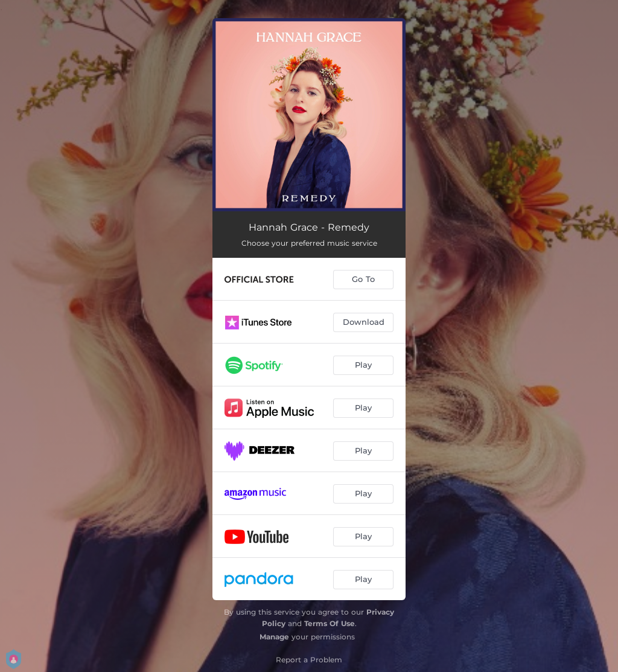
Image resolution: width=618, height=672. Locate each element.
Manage (274, 637)
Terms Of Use (330, 623)
